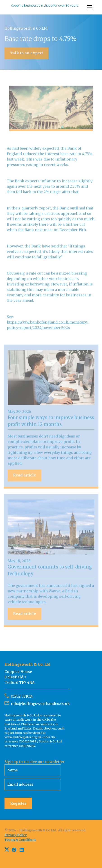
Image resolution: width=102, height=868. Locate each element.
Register (18, 803)
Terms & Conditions (20, 840)
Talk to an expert (26, 53)
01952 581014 (22, 696)
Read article (25, 476)
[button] (88, 7)
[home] (43, 7)
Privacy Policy (16, 835)
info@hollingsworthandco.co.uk (40, 703)
